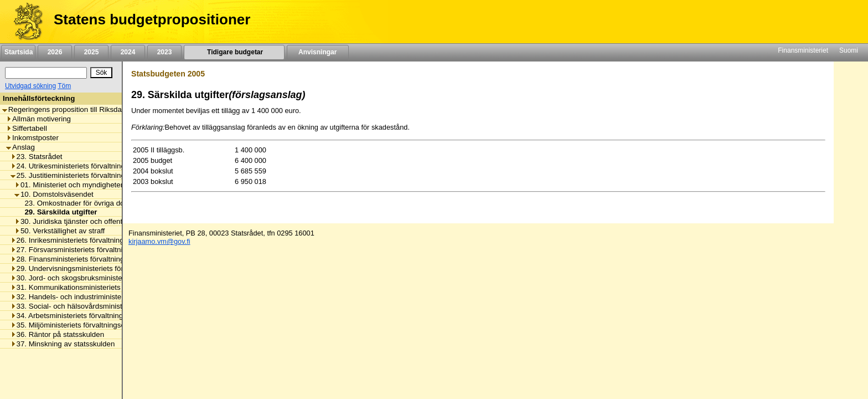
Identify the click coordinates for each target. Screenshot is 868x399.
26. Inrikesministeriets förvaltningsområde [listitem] (82, 240)
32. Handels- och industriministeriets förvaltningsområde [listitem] (105, 297)
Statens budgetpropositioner (152, 19)
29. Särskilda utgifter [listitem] (58, 212)
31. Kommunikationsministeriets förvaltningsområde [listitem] (98, 287)
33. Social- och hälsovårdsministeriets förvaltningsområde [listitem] (108, 306)
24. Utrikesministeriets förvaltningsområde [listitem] (82, 166)
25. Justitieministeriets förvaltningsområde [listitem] (82, 175)
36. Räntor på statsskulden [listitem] (58, 334)
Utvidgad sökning (30, 86)
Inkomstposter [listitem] (32, 138)
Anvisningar (318, 52)
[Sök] (46, 73)
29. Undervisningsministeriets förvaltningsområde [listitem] (94, 268)
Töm (64, 86)
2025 (91, 52)
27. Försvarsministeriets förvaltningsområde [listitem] (85, 250)
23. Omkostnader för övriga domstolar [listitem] (83, 203)
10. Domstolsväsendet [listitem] (54, 194)
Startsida (18, 52)
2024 (128, 52)
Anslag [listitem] (20, 147)
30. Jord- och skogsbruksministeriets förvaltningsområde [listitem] (106, 278)
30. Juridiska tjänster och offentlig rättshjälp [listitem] (88, 221)
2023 (164, 52)
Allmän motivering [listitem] (38, 119)
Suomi (849, 50)
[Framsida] (24, 22)
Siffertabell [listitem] (27, 128)
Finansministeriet (803, 50)
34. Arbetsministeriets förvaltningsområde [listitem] (81, 316)
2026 (55, 52)
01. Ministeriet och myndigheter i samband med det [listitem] (101, 185)
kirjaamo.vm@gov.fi (159, 241)
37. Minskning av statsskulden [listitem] (63, 344)
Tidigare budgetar (234, 52)
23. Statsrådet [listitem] (37, 157)
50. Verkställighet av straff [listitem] (60, 231)
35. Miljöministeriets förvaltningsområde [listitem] (78, 325)
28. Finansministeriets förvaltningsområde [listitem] (82, 259)
